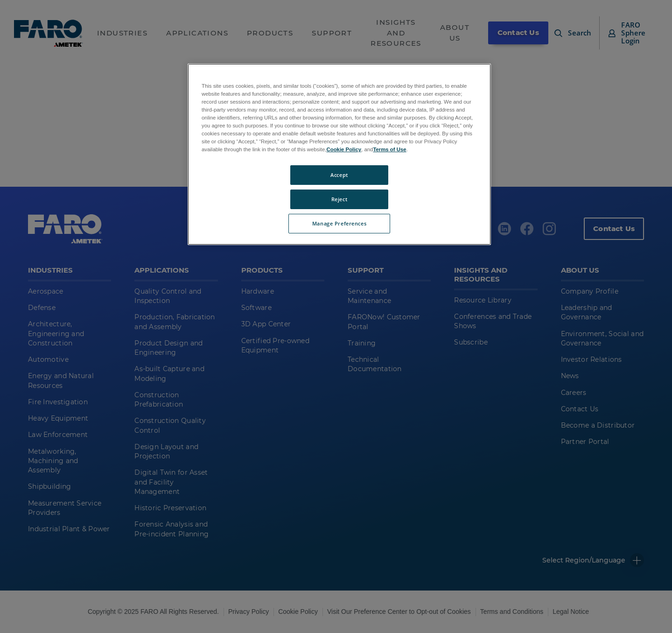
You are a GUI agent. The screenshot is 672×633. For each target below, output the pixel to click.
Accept (339, 175)
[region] (339, 154)
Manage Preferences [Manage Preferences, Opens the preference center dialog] (339, 223)
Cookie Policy (344, 149)
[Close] (478, 75)
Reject (339, 199)
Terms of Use (389, 149)
